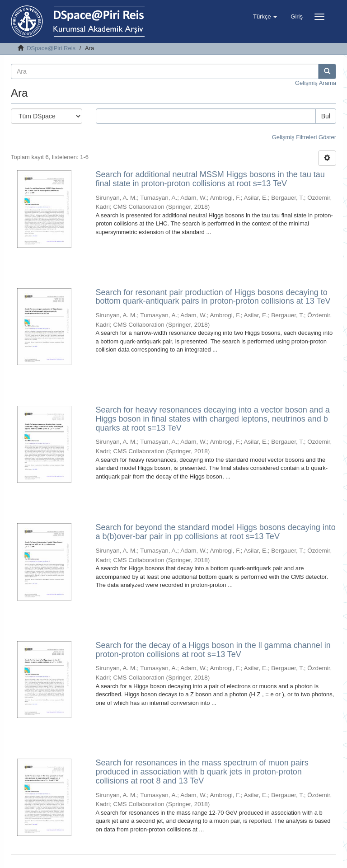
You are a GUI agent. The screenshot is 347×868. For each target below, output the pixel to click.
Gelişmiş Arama (316, 83)
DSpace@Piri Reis (51, 48)
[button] (265, 17)
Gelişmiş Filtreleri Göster (304, 137)
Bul (326, 116)
